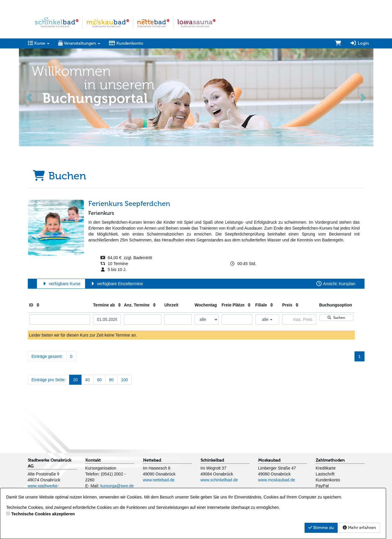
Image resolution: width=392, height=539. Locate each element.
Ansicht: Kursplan (336, 284)
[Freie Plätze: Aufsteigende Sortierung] (249, 305)
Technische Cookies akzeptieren (43, 514)
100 (125, 380)
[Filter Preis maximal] (299, 319)
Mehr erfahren (359, 528)
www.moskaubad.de (277, 480)
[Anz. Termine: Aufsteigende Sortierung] (154, 305)
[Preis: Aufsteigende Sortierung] (297, 305)
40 (87, 380)
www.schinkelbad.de (219, 480)
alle (267, 319)
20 (75, 380)
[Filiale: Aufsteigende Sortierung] (272, 305)
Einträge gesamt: (47, 356)
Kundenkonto (126, 43)
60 (100, 380)
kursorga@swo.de (117, 486)
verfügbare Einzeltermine (116, 284)
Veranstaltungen (79, 43)
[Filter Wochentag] (207, 319)
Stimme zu (321, 528)
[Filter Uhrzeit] (178, 319)
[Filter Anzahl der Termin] (143, 319)
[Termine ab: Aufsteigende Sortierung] (119, 305)
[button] (29, 97)
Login (360, 43)
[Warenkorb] (338, 43)
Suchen (336, 318)
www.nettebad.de (159, 480)
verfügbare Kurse (61, 284)
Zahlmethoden (330, 460)
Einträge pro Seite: (49, 380)
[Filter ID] (60, 319)
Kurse (39, 43)
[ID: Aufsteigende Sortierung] (38, 305)
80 (111, 380)
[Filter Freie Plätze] (237, 319)
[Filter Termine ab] (107, 319)
